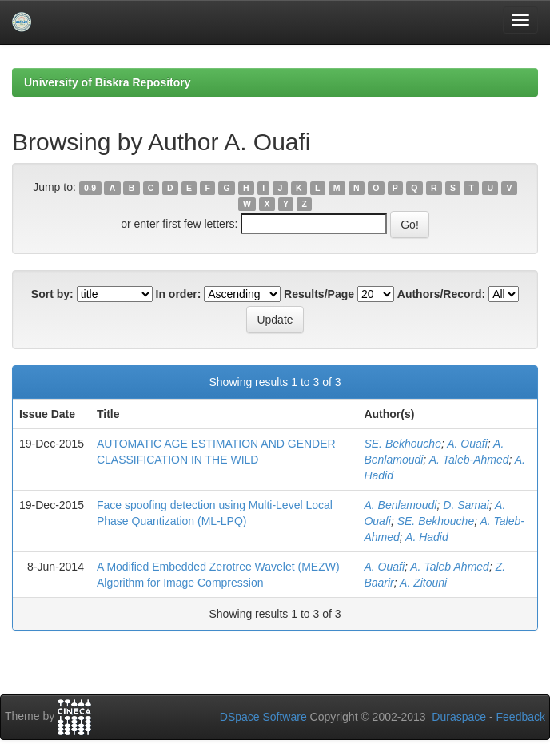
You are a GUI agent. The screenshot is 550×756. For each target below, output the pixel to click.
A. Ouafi (467, 444)
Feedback (521, 717)
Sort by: (52, 294)
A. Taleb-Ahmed (469, 460)
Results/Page (319, 294)
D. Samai (466, 505)
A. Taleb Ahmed (450, 567)
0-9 (90, 188)
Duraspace (459, 717)
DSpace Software (263, 717)
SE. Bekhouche (403, 444)
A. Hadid (427, 537)
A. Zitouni (423, 583)
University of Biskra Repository (108, 82)
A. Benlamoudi (400, 505)
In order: (179, 294)
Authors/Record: (441, 294)
